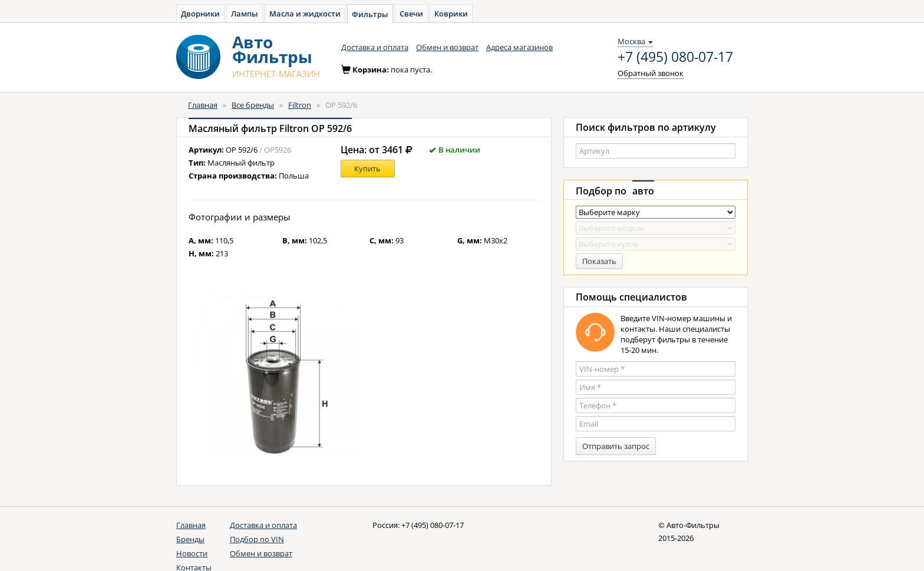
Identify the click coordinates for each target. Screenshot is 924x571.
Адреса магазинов (519, 47)
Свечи (411, 14)
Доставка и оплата (375, 47)
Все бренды (253, 105)
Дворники (200, 14)
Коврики (451, 14)
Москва (635, 41)
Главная (203, 105)
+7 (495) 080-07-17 (675, 57)
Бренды (190, 539)
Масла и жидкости (305, 14)
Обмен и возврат (447, 47)
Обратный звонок (651, 73)
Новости (192, 553)
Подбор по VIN (257, 539)
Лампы (245, 14)
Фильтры (370, 14)
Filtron (300, 105)
